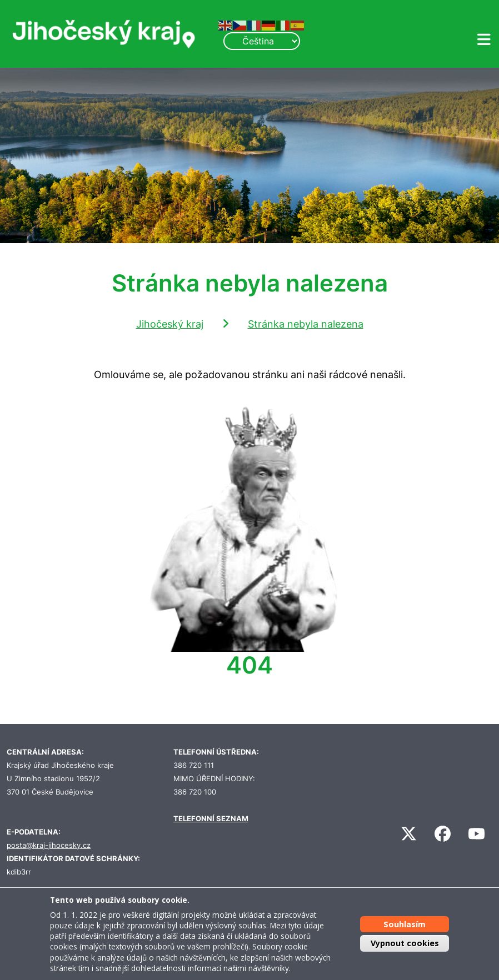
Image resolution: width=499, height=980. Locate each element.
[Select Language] (262, 41)
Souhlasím (405, 924)
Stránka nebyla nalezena (306, 324)
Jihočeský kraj (170, 324)
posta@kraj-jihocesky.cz (49, 845)
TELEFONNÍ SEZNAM (211, 819)
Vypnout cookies (405, 943)
